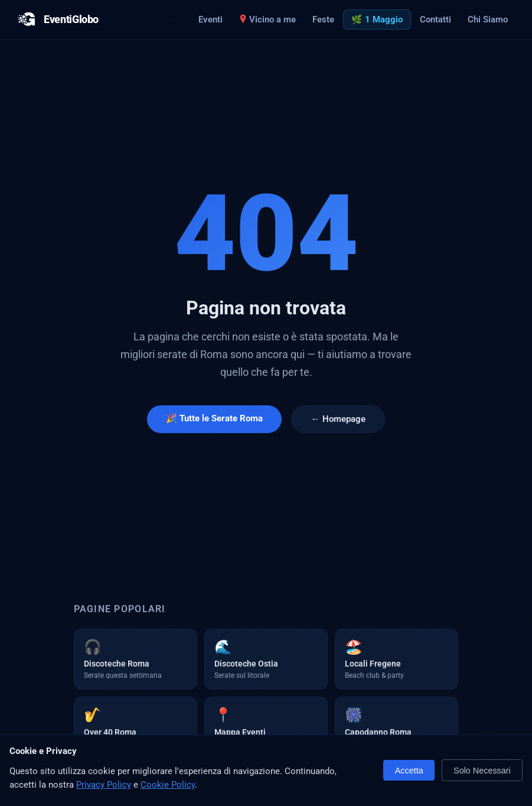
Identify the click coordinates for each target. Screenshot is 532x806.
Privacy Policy (104, 785)
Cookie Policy (168, 785)
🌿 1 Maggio (377, 19)
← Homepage (338, 419)
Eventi (210, 19)
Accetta (409, 771)
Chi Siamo (488, 19)
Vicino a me (267, 19)
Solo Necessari (482, 771)
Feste (323, 19)
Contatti (435, 19)
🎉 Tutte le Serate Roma (214, 418)
